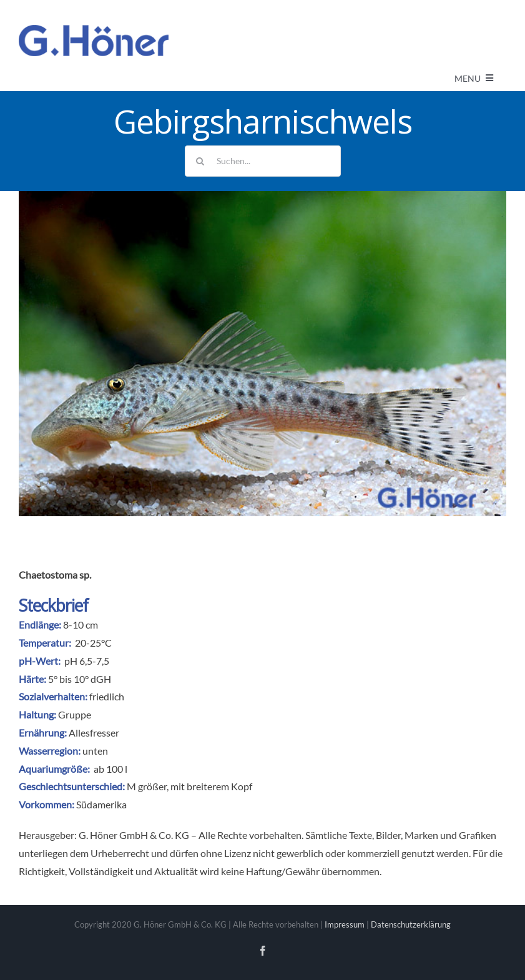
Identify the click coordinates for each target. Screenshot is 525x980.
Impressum (345, 924)
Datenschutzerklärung (411, 924)
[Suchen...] (263, 161)
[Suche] (200, 161)
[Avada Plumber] (94, 30)
